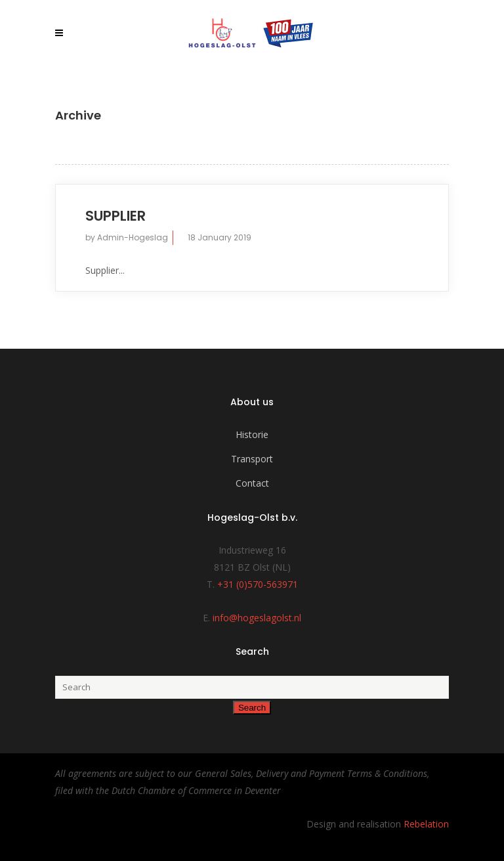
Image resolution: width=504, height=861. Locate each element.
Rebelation (426, 824)
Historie (252, 434)
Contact (252, 483)
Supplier (115, 216)
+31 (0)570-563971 (258, 584)
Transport (252, 459)
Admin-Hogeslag (133, 237)
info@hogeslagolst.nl (257, 618)
